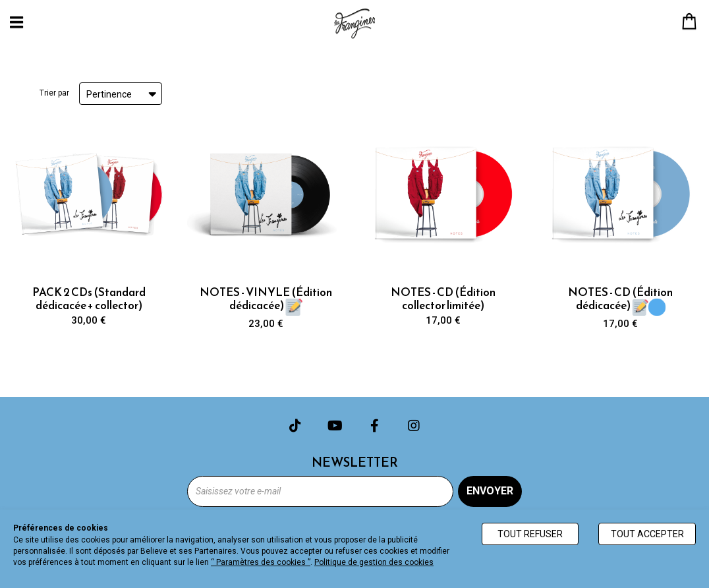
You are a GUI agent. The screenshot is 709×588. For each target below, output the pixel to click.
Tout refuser (530, 534)
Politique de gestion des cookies (374, 562)
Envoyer (490, 491)
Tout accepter (647, 534)
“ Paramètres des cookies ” (261, 562)
